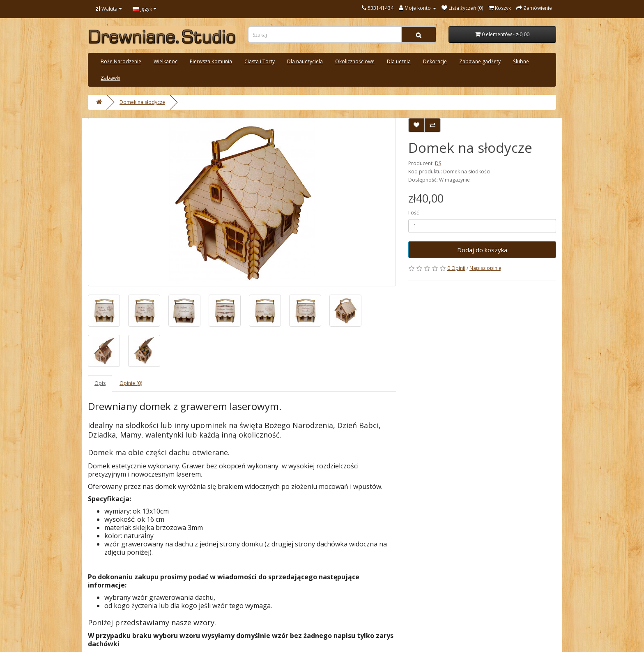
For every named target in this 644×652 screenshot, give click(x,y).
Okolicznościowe (355, 61)
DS (438, 163)
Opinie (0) (131, 383)
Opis (100, 383)
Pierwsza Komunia (211, 61)
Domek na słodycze (142, 102)
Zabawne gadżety (480, 61)
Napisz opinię (485, 268)
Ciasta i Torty (260, 61)
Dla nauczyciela (305, 61)
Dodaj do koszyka (482, 250)
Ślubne (521, 61)
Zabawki (110, 78)
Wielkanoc (166, 61)
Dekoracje (435, 61)
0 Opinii (456, 268)
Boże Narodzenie (121, 61)
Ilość (414, 213)
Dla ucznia (399, 61)
